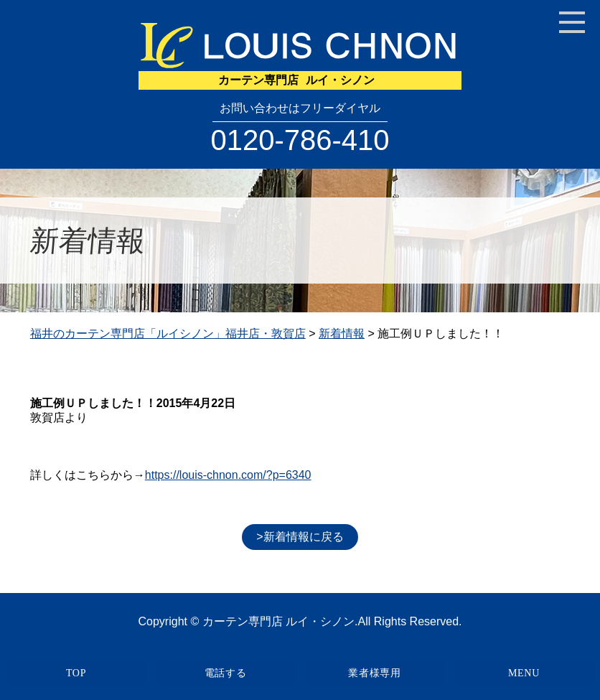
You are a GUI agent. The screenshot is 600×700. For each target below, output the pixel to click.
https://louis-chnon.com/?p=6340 (228, 475)
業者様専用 (375, 673)
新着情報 (342, 333)
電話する (226, 673)
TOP (76, 673)
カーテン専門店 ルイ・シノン (278, 621)
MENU (524, 673)
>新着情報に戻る (300, 537)
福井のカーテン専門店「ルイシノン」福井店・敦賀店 (168, 333)
